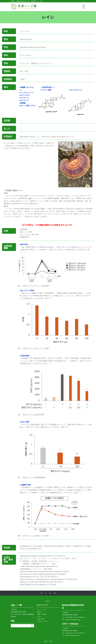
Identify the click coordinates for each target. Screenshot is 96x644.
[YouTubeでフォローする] (55, 593)
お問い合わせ (41, 619)
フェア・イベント (42, 609)
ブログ (39, 617)
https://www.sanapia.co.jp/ (72, 635)
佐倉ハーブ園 (48, 641)
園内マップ (40, 612)
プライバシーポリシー (43, 621)
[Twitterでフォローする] (41, 593)
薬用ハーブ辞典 (42, 614)
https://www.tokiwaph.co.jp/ (73, 620)
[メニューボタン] (84, 7)
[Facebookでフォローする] (46, 593)
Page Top (48, 600)
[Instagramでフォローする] (50, 593)
